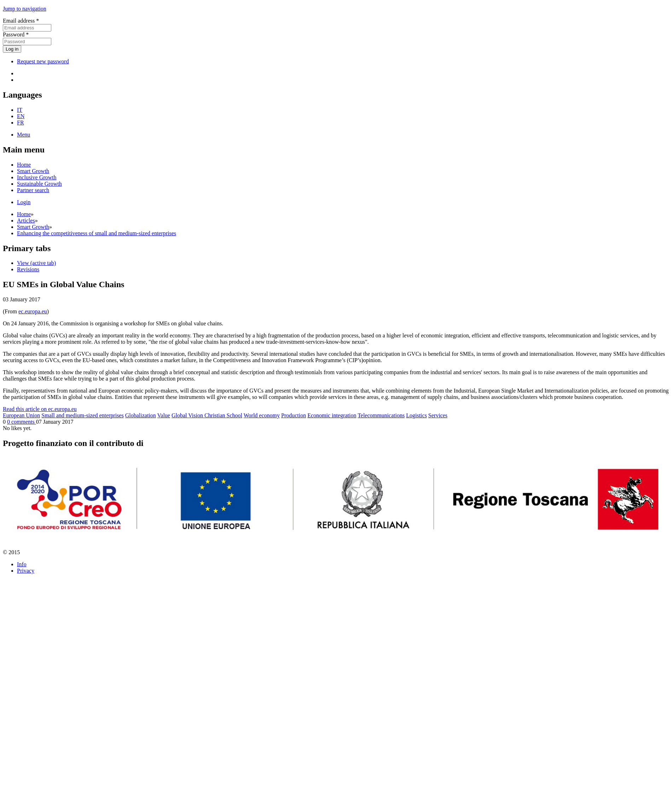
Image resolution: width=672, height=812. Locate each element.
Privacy (26, 571)
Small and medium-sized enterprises (82, 415)
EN (21, 116)
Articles (26, 221)
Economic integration (332, 415)
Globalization (141, 415)
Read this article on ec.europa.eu (40, 409)
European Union (21, 415)
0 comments (22, 422)
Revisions (28, 269)
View (36, 263)
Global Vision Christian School (207, 415)
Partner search (33, 190)
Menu (24, 135)
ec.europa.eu (33, 311)
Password (16, 34)
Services (438, 415)
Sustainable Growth (39, 184)
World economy (262, 415)
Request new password (43, 61)
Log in (12, 49)
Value (164, 415)
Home (24, 165)
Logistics (416, 415)
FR (21, 123)
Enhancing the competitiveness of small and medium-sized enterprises (97, 233)
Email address (21, 21)
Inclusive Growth (37, 177)
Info (22, 564)
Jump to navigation (25, 9)
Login (24, 202)
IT (20, 110)
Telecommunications (381, 415)
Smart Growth (33, 171)
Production (294, 415)
